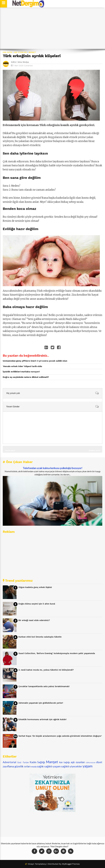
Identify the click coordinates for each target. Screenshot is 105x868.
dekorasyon (91, 762)
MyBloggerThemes (71, 864)
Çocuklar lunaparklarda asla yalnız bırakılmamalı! (44, 686)
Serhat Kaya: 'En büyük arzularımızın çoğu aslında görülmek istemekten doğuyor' (60, 736)
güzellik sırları (23, 766)
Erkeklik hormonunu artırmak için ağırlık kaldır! (42, 719)
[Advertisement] (52, 28)
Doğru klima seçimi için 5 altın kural (37, 604)
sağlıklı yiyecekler (72, 766)
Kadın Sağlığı (37, 762)
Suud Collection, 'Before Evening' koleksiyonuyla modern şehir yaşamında (57, 653)
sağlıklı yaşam (52, 766)
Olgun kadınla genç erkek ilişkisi (35, 587)
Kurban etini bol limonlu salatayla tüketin (40, 637)
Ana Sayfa (8, 52)
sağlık (40, 766)
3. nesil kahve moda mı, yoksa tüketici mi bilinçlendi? (46, 670)
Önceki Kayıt (10, 451)
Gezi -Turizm (23, 762)
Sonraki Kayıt (94, 451)
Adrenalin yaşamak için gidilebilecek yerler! (41, 703)
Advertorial (9, 762)
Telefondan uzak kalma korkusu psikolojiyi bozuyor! (53, 468)
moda (34, 766)
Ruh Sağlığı (64, 762)
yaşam (88, 766)
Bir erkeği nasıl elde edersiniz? (34, 620)
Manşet (32, 52)
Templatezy (40, 864)
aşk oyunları (21, 52)
